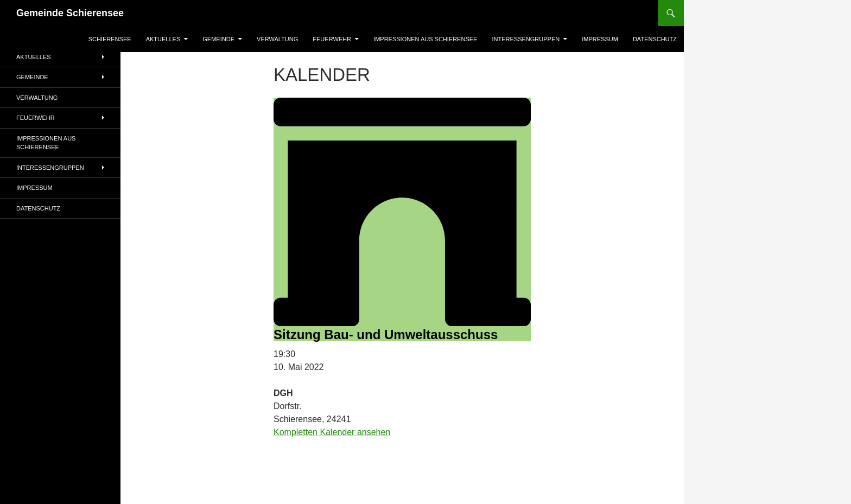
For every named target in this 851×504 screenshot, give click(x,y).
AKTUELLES (163, 39)
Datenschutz (655, 39)
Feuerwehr (332, 39)
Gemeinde (218, 39)
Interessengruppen (526, 39)
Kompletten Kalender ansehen (332, 432)
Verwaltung (277, 39)
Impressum (600, 39)
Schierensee (110, 39)
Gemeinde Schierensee (70, 13)
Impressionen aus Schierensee (425, 39)
